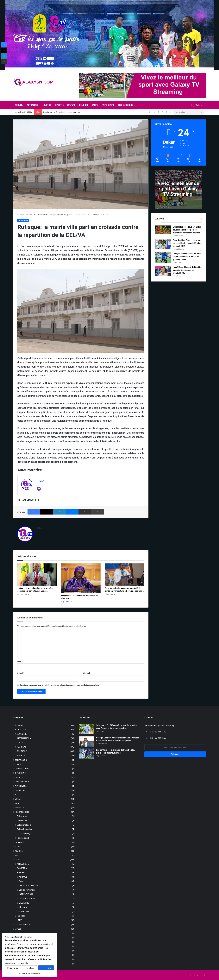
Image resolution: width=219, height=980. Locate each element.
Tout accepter (46, 968)
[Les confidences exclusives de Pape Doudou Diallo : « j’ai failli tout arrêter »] (86, 754)
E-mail (21, 673)
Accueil (21, 215)
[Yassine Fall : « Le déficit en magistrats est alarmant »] (81, 578)
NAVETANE (24, 912)
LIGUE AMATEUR (27, 899)
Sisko (40, 481)
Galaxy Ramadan (24, 829)
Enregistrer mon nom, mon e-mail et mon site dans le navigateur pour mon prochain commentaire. (60, 685)
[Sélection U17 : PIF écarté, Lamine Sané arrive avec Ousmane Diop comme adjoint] (86, 729)
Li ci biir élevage (24, 834)
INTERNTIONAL (26, 894)
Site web (87, 673)
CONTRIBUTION (21, 760)
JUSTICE (48, 105)
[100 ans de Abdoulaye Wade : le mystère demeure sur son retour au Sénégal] (37, 575)
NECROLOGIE (20, 808)
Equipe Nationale (27, 890)
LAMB (19, 920)
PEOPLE (18, 847)
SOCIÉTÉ (21, 756)
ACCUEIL (19, 105)
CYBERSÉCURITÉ (22, 769)
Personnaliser (13, 968)
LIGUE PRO (24, 903)
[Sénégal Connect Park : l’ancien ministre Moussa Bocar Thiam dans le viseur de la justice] (86, 742)
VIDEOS (18, 929)
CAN (21, 881)
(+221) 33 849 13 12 (157, 732)
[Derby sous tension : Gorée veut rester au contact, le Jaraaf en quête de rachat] (163, 258)
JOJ (16, 795)
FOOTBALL (22, 873)
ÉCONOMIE (22, 734)
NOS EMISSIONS (126, 105)
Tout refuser (29, 968)
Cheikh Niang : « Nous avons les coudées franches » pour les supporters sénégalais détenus (187, 230)
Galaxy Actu (22, 821)
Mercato (23, 907)
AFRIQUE (23, 877)
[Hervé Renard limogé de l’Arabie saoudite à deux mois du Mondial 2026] (163, 271)
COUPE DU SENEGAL (29, 886)
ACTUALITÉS (33, 105)
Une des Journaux (22, 925)
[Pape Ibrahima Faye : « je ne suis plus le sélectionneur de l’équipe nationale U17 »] (163, 244)
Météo (17, 803)
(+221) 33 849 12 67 (157, 738)
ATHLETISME (23, 864)
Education (19, 777)
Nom (20, 661)
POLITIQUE (42, 215)
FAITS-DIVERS (108, 105)
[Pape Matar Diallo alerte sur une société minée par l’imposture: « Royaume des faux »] (125, 575)
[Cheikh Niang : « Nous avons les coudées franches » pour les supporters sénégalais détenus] (163, 230)
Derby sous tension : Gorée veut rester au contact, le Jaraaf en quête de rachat (187, 257)
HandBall (21, 916)
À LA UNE (19, 725)
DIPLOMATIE (20, 773)
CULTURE (71, 105)
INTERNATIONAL (24, 738)
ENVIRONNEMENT (22, 782)
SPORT (58, 105)
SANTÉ (95, 105)
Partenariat (19, 842)
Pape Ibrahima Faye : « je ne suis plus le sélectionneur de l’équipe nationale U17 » (187, 243)
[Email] (39, 489)
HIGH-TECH (20, 790)
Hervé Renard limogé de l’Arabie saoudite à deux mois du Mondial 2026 (187, 270)
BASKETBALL (23, 868)
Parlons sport (23, 838)
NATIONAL (22, 747)
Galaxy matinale (24, 825)
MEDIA (18, 799)
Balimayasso (22, 816)
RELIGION (84, 105)
